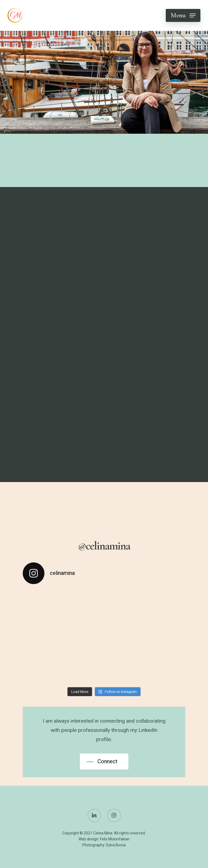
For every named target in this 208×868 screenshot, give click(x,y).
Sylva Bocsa (116, 845)
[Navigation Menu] (183, 15)
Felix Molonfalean (115, 839)
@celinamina (104, 546)
